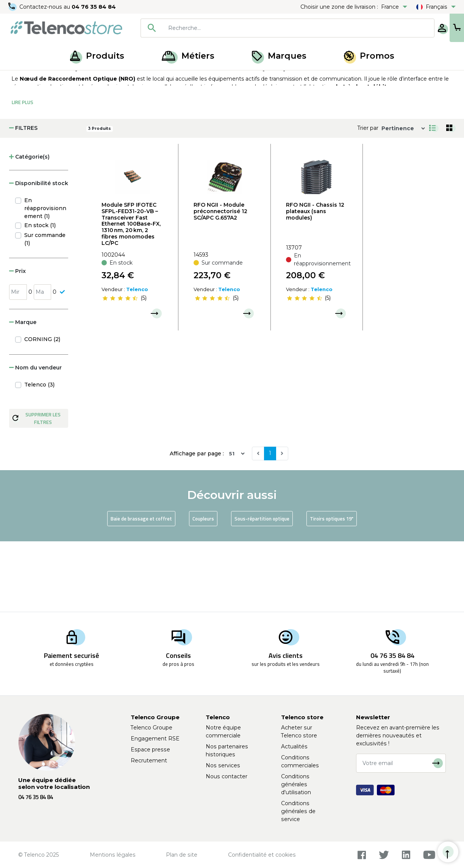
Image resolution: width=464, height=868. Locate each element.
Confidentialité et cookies (262, 855)
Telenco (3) (39, 455)
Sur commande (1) (45, 309)
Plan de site (182, 855)
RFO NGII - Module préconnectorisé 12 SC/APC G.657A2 (220, 282)
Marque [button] (23, 393)
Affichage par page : (197, 524)
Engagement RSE (155, 739)
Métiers (188, 56)
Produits (97, 56)
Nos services (223, 765)
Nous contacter (227, 776)
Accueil (20, 79)
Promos (369, 56)
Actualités (294, 746)
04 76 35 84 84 (95, 7)
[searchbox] (274, 28)
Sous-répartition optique (262, 589)
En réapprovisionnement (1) (45, 279)
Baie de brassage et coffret (141, 589)
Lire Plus (23, 173)
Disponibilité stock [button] (39, 254)
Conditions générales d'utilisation (296, 784)
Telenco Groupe (152, 728)
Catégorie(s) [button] (29, 227)
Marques (279, 56)
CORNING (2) (42, 410)
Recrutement (149, 760)
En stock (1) (40, 296)
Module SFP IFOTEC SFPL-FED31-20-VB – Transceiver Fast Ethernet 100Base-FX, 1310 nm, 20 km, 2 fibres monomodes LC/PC (131, 294)
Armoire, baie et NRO (94, 79)
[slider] (120, 369)
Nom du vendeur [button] (35, 438)
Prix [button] (17, 341)
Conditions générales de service (298, 811)
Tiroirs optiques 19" (332, 589)
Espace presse (150, 750)
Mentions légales (113, 855)
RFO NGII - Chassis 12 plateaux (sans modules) (315, 282)
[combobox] (263, 28)
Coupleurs (203, 589)
